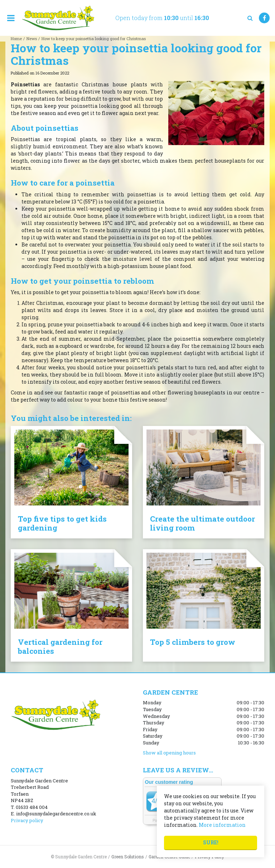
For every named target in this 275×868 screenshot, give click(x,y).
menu (11, 18)
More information (222, 825)
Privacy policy (27, 820)
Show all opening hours (169, 753)
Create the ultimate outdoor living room (202, 523)
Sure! (211, 842)
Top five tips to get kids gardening (62, 523)
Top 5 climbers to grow (193, 642)
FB (264, 18)
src (250, 18)
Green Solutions (128, 857)
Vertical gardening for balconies (60, 646)
